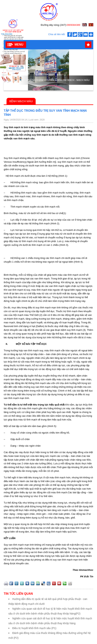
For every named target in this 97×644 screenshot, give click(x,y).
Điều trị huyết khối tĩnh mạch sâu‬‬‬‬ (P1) (34, 628)
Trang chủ (88, 45)
